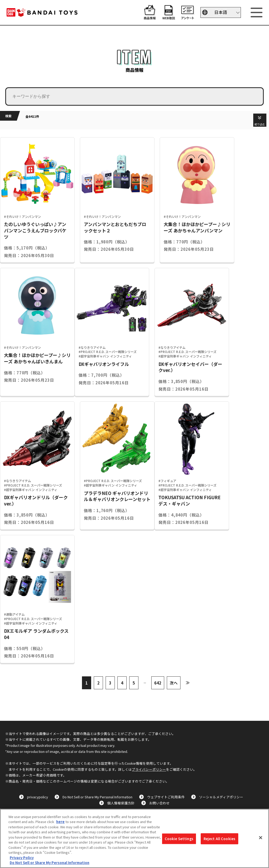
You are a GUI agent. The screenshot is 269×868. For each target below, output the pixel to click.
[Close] (261, 838)
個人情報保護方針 (121, 803)
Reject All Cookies (219, 839)
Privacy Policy (22, 858)
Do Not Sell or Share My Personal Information (97, 797)
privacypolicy (38, 797)
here (60, 822)
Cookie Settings (179, 839)
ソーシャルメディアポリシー (221, 797)
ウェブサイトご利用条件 (166, 797)
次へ (174, 683)
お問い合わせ (159, 803)
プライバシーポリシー (149, 769)
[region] (134, 838)
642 (158, 683)
